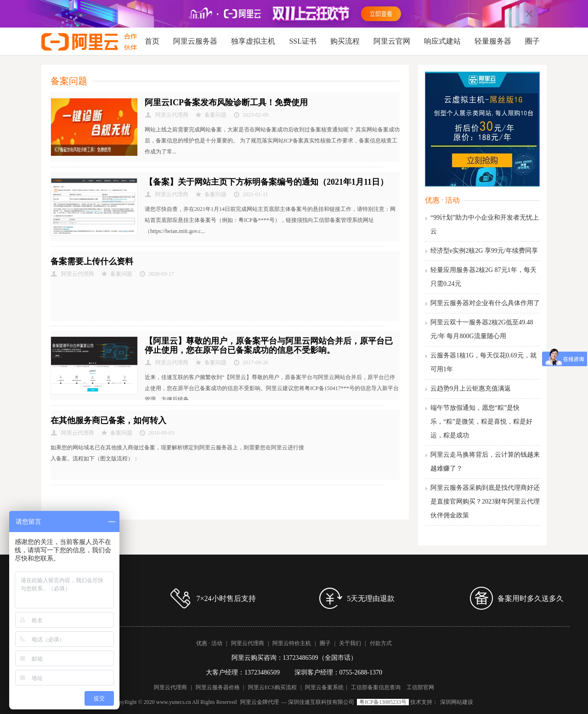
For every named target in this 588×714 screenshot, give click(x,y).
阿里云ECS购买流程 (272, 687)
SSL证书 (303, 41)
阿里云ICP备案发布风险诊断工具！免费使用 (226, 102)
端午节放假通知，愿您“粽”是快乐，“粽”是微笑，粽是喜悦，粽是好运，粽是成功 (481, 422)
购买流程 (345, 41)
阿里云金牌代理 (260, 702)
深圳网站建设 (457, 702)
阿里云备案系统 (324, 687)
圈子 (532, 41)
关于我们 (350, 643)
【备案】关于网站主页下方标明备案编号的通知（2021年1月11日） (266, 182)
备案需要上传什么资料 (92, 261)
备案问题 (215, 115)
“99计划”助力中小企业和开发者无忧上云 (485, 224)
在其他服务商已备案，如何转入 (108, 420)
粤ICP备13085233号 (383, 702)
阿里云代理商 (248, 643)
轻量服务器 (493, 41)
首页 (152, 41)
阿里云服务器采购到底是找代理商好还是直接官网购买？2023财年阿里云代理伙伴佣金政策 (485, 501)
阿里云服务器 (195, 41)
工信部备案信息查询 (376, 687)
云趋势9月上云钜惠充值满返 (471, 388)
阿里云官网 (392, 41)
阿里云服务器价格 (218, 687)
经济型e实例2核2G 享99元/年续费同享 (484, 251)
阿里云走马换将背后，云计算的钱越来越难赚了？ (485, 462)
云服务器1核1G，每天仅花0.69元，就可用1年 (483, 362)
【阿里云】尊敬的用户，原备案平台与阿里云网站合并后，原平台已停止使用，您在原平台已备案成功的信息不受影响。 (269, 346)
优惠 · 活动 (442, 200)
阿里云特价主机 (292, 643)
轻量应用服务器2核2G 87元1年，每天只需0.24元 (483, 277)
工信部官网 (420, 687)
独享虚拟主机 (253, 41)
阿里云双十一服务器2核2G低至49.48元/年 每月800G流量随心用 (482, 329)
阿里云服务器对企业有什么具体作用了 (485, 303)
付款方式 (381, 643)
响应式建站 (442, 41)
